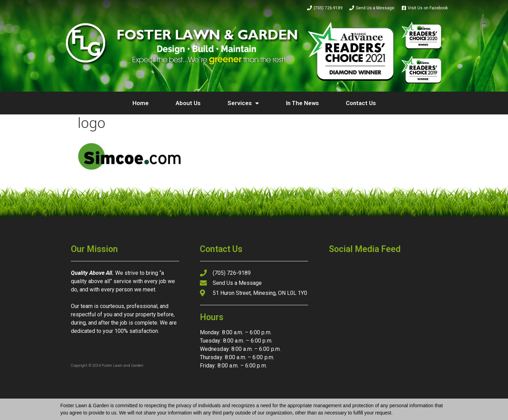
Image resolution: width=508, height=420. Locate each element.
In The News (302, 103)
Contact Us (361, 103)
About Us (188, 103)
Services (243, 103)
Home (141, 103)
